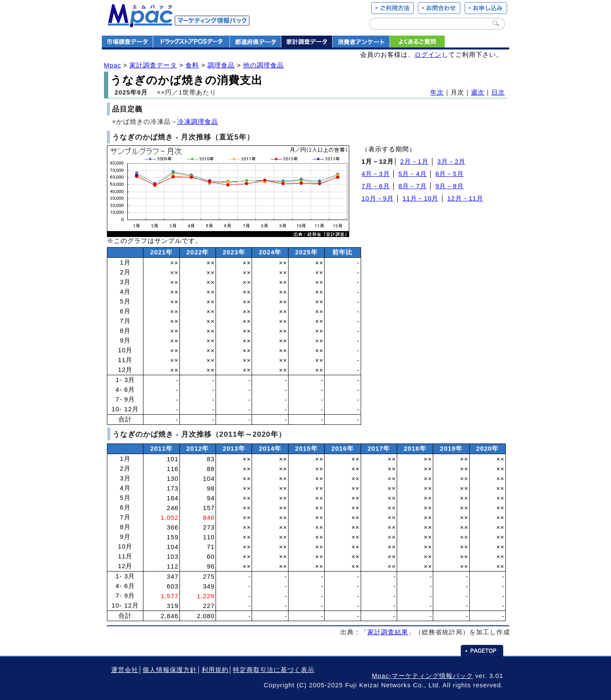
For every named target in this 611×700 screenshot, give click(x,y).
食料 (192, 65)
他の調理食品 (263, 65)
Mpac (112, 65)
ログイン (428, 55)
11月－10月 (420, 198)
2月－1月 (414, 162)
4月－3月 (376, 174)
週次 (478, 92)
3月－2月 (451, 162)
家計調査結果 (388, 632)
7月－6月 (376, 186)
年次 (437, 92)
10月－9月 (378, 198)
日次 (498, 92)
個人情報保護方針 (170, 670)
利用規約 (215, 670)
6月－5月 (450, 174)
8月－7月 (413, 186)
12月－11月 (465, 198)
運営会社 (125, 670)
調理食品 (221, 65)
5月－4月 (413, 174)
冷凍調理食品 (198, 122)
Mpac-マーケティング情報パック (422, 676)
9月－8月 (450, 186)
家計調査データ (153, 65)
